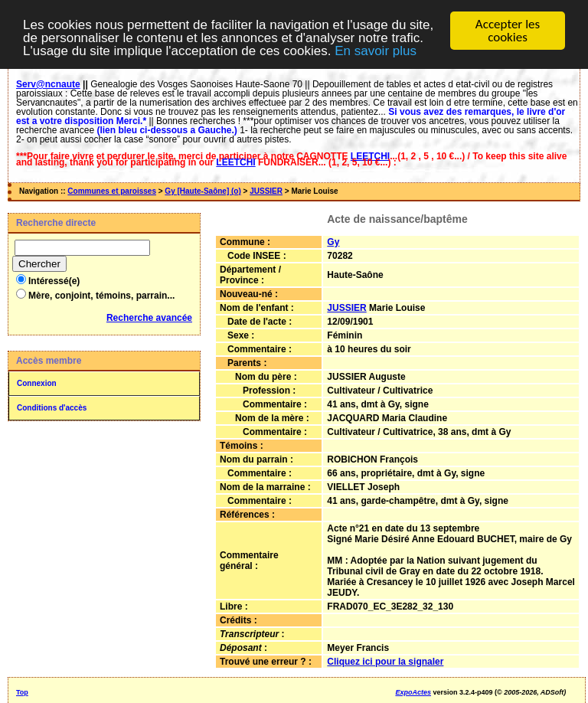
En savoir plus (376, 51)
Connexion (37, 383)
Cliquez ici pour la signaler (385, 662)
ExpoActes (413, 692)
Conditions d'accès (52, 408)
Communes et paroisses (112, 191)
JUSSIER (266, 191)
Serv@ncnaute (48, 84)
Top (22, 692)
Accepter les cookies (508, 31)
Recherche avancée (149, 318)
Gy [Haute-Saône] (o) (203, 191)
